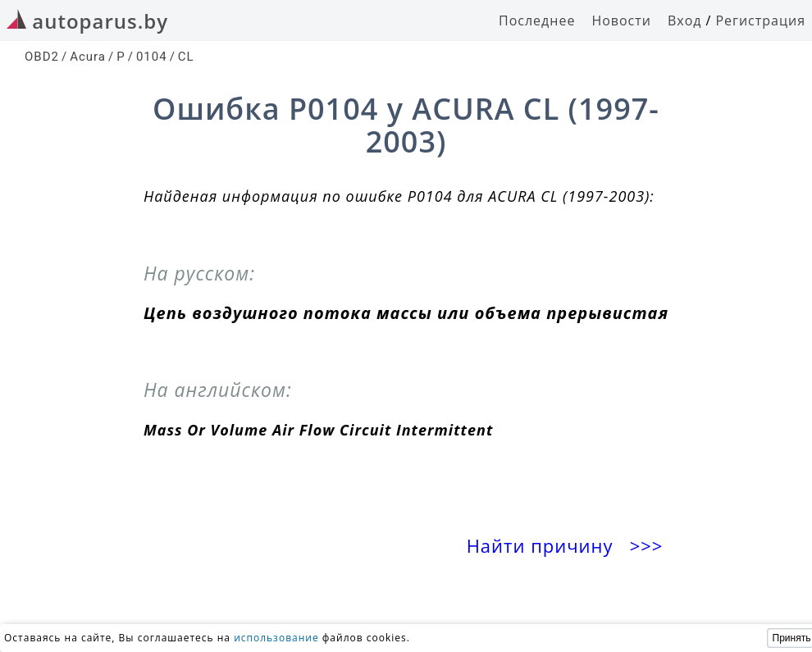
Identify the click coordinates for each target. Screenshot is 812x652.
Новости (621, 21)
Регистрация (760, 21)
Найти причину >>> (568, 546)
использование (276, 638)
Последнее (537, 21)
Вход (685, 21)
